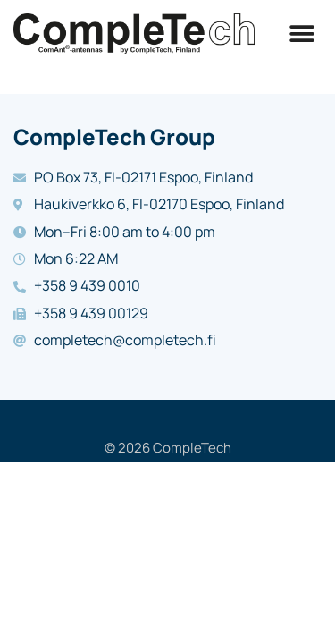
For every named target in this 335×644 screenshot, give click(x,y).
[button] (301, 34)
